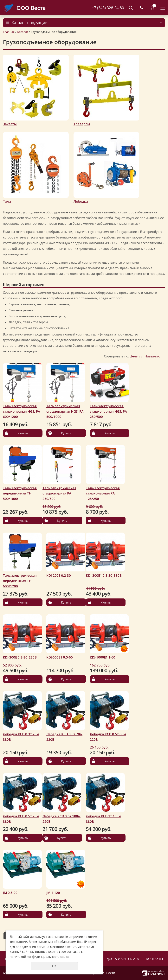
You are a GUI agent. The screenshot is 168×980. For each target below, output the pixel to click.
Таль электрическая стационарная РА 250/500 (59, 493)
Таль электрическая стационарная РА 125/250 (103, 493)
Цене (134, 356)
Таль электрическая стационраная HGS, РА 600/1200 (21, 411)
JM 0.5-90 (10, 893)
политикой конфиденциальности (35, 957)
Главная (9, 32)
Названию (152, 356)
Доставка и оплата (123, 959)
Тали (7, 201)
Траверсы (82, 124)
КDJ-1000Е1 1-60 (103, 657)
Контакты (155, 959)
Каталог (23, 32)
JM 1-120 (53, 893)
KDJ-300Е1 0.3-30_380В (104, 575)
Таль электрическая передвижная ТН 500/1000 (20, 493)
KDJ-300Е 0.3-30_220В (20, 657)
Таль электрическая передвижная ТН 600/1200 (20, 581)
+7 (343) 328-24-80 (108, 8)
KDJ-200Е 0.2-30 (59, 575)
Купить (23, 433)
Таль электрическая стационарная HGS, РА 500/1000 (65, 411)
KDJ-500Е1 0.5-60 (60, 657)
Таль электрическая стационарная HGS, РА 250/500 (108, 411)
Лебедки (81, 201)
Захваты (10, 124)
